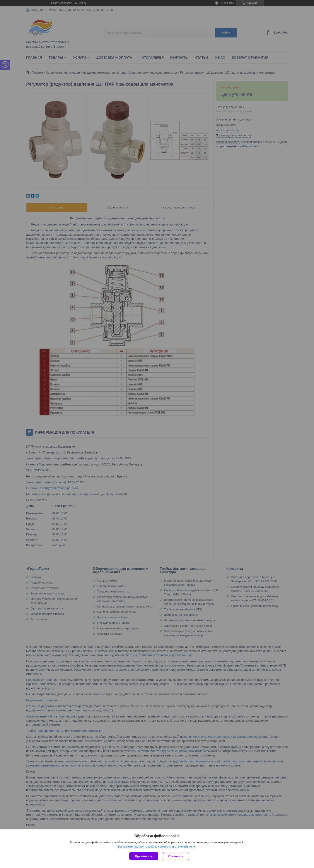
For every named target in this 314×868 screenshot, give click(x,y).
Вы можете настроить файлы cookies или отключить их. (155, 847)
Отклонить (176, 856)
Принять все (144, 856)
